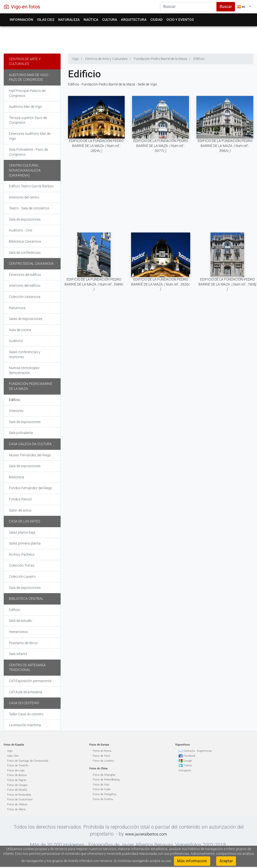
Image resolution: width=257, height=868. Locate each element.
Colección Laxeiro (22, 577)
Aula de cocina (20, 330)
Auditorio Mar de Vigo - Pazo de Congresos (29, 77)
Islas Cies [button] (46, 20)
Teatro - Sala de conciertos (29, 208)
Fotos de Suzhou (103, 799)
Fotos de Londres (103, 761)
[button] (244, 7)
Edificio (14, 400)
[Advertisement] (127, 39)
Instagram (185, 770)
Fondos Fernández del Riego (31, 488)
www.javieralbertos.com (146, 834)
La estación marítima (25, 725)
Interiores (16, 411)
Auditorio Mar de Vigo (25, 107)
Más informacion (192, 861)
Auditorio (16, 341)
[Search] (188, 7)
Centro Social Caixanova (31, 263)
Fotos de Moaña (17, 790)
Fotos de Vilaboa (17, 804)
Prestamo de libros (23, 643)
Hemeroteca (18, 632)
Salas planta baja (22, 532)
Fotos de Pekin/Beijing (106, 780)
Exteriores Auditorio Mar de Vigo (30, 136)
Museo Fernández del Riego (30, 455)
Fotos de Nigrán (17, 780)
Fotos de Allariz (16, 809)
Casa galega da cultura (30, 444)
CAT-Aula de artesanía (26, 692)
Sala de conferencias (25, 253)
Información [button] (21, 20)
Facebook (189, 756)
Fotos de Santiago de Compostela (28, 761)
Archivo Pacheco (22, 554)
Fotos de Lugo (16, 770)
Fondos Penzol (20, 499)
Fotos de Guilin (102, 789)
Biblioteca (16, 477)
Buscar (226, 7)
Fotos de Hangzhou (105, 794)
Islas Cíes (13, 756)
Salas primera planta (25, 543)
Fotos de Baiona (17, 775)
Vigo (10, 751)
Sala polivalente (21, 433)
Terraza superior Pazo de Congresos (28, 120)
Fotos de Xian (101, 785)
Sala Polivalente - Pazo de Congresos (28, 152)
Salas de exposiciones (26, 319)
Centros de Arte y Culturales (25, 61)
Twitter (188, 766)
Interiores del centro (24, 197)
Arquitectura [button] (134, 20)
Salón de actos (20, 510)
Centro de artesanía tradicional (27, 667)
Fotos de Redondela (19, 795)
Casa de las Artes (24, 521)
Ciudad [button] (156, 20)
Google (188, 761)
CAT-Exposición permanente (30, 681)
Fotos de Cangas (17, 785)
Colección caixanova (25, 297)
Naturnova (17, 308)
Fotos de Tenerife (18, 766)
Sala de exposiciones (25, 219)
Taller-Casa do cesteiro (26, 714)
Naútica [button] (91, 20)
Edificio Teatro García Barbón (31, 186)
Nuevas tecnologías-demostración (24, 370)
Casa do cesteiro (24, 703)
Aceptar (226, 861)
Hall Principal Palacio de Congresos (27, 93)
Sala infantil (18, 654)
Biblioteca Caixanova (25, 241)
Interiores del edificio (25, 286)
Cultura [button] (110, 20)
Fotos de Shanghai (104, 775)
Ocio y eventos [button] (180, 20)
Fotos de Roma (102, 751)
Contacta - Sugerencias (198, 751)
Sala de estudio (21, 621)
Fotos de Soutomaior (20, 799)
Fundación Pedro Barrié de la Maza (31, 386)
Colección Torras (22, 565)
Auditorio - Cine (21, 230)
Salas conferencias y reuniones (25, 354)
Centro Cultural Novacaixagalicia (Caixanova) (25, 170)
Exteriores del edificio (25, 275)
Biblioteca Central (26, 599)
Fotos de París (102, 756)
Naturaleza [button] (69, 20)
